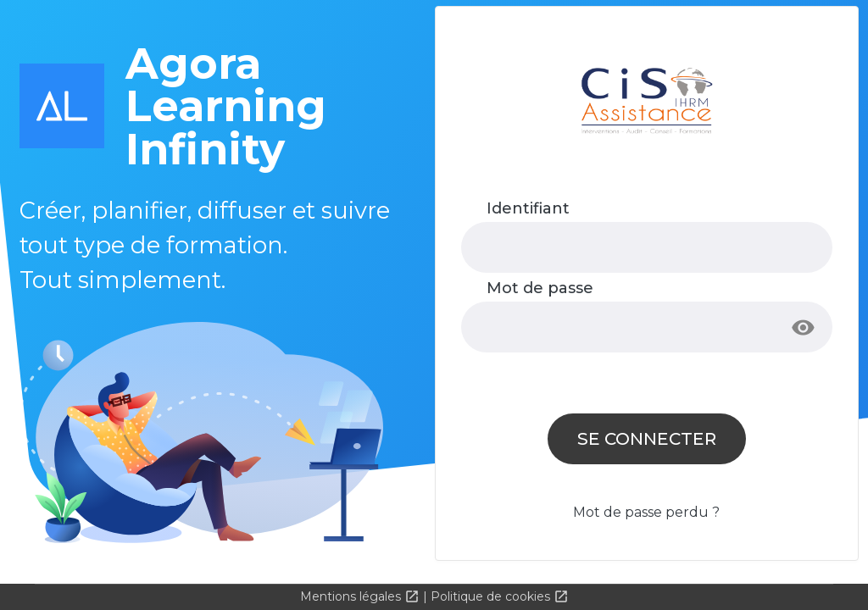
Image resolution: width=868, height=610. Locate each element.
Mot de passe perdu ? (646, 512)
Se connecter (647, 438)
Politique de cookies (492, 596)
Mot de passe (540, 288)
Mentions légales (352, 596)
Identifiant (528, 208)
